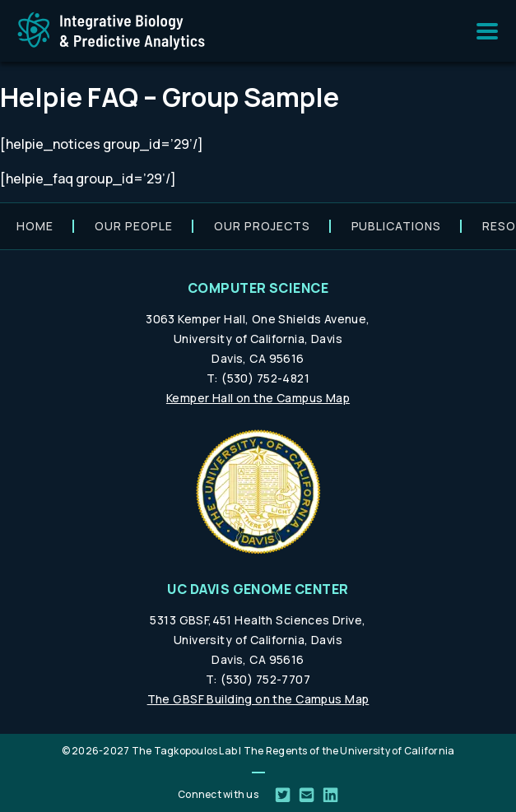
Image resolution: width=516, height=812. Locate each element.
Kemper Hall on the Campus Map (258, 398)
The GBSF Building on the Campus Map (258, 699)
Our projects (262, 226)
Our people (134, 226)
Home (35, 226)
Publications (397, 226)
